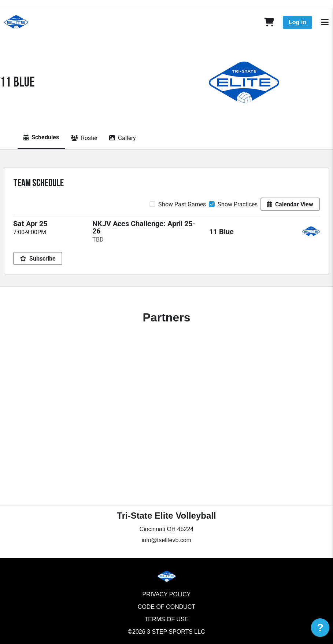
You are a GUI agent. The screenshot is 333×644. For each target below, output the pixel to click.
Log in (297, 22)
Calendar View (290, 204)
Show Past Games (182, 204)
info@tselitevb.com (166, 540)
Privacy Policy (167, 594)
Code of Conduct (166, 607)
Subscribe (38, 259)
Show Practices (238, 204)
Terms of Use (166, 619)
